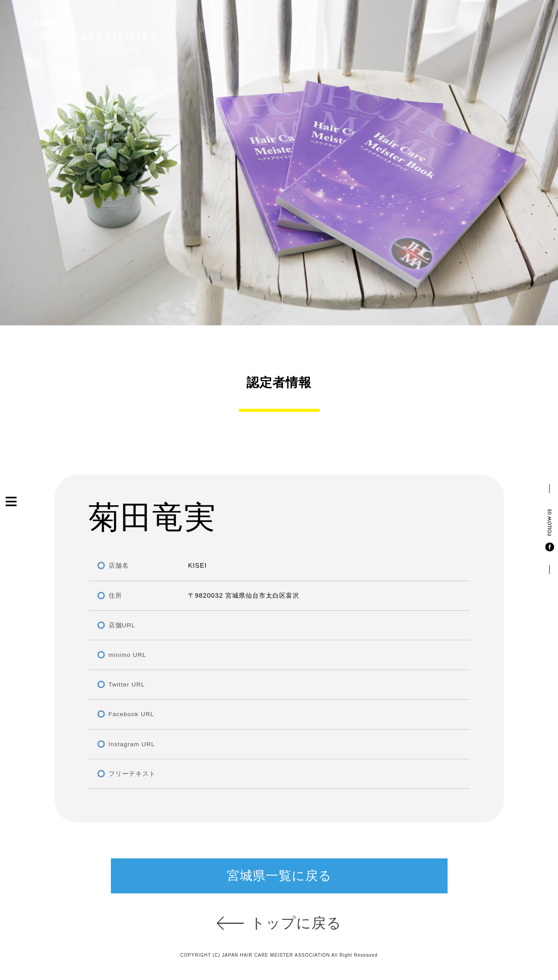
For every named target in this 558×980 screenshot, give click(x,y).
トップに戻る (296, 923)
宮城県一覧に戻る (279, 876)
